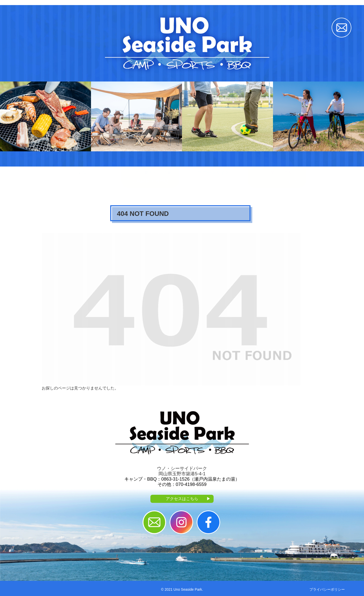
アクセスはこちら (188, 499)
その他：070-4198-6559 (182, 484)
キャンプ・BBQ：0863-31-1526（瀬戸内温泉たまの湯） (182, 479)
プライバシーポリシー (327, 589)
